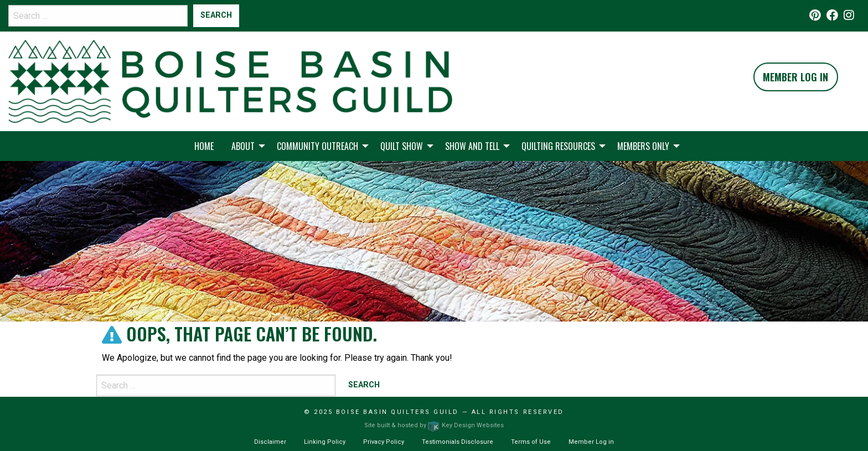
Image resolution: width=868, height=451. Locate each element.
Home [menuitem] (204, 146)
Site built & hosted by (434, 425)
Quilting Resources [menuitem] (558, 146)
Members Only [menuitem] (643, 146)
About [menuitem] (243, 146)
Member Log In (795, 77)
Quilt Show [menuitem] (402, 146)
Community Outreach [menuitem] (317, 146)
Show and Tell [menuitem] (472, 146)
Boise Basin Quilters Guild (397, 412)
